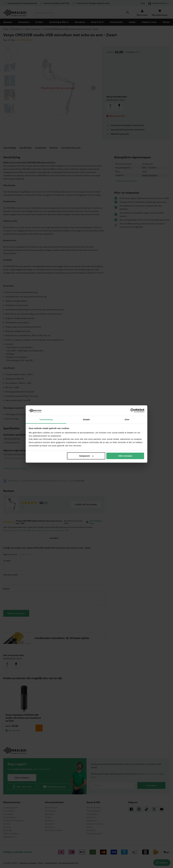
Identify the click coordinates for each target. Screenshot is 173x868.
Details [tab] (86, 419)
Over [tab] (127, 419)
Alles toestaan (125, 456)
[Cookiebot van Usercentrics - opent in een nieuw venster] (133, 410)
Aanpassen (86, 456)
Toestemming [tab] (46, 419)
